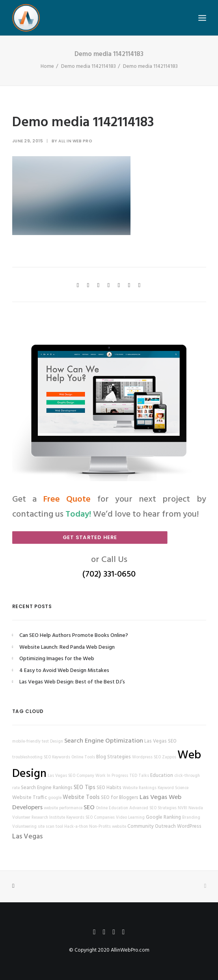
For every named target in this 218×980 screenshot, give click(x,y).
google (55, 798)
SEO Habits (109, 788)
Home (47, 66)
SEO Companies (100, 818)
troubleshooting (27, 757)
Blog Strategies (114, 757)
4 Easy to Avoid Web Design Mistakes (64, 671)
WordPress (189, 827)
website (119, 827)
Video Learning (130, 818)
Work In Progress (112, 776)
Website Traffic (30, 798)
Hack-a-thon (76, 827)
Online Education (112, 808)
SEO (89, 808)
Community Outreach (152, 827)
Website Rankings (140, 788)
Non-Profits (100, 827)
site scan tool (50, 827)
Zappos (169, 757)
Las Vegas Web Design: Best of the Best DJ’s (72, 682)
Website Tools (81, 798)
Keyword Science (173, 788)
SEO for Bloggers (120, 798)
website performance (63, 808)
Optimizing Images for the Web (57, 659)
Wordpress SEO (146, 757)
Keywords (75, 818)
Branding (191, 818)
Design (57, 742)
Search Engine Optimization (104, 741)
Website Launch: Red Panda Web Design (67, 647)
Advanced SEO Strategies (153, 808)
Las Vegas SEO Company (71, 776)
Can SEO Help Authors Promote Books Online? (74, 636)
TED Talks (139, 776)
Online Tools (83, 757)
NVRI (183, 808)
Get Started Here (89, 537)
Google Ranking (163, 818)
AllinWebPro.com (130, 950)
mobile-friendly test (31, 742)
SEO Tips (85, 788)
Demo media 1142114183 (89, 66)
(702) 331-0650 (109, 574)
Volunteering (24, 827)
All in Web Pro (75, 141)
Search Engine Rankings (47, 788)
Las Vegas (27, 837)
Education (162, 776)
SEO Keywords (57, 757)
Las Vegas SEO (160, 741)
